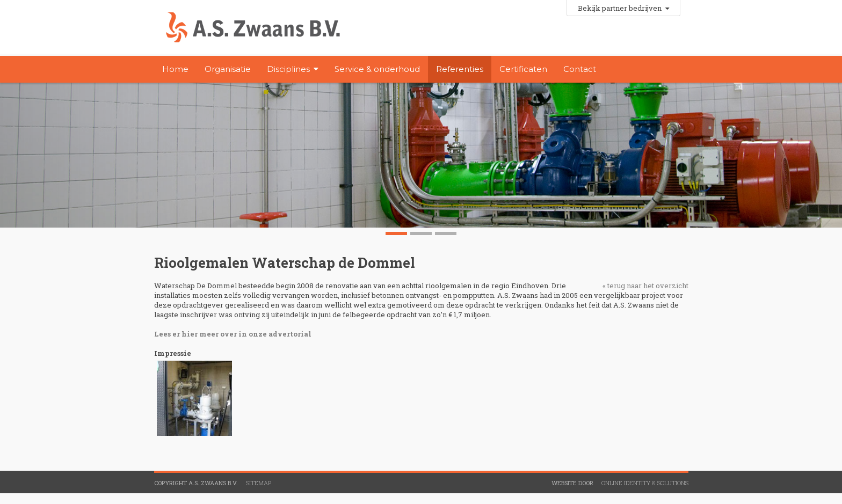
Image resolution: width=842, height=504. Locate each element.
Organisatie (228, 69)
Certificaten (523, 69)
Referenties (460, 69)
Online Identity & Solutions (645, 483)
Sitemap (259, 483)
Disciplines (288, 69)
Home (175, 69)
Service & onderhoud (377, 69)
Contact (580, 69)
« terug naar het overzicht (645, 286)
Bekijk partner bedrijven (623, 8)
